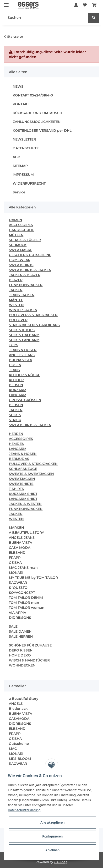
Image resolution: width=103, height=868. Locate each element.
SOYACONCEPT (22, 593)
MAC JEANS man (23, 568)
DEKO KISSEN (21, 650)
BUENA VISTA (20, 360)
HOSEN (15, 365)
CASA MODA (20, 548)
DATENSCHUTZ (26, 148)
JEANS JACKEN (22, 295)
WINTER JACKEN (23, 310)
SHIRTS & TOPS (22, 330)
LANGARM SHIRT (23, 499)
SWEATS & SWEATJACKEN (31, 474)
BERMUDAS (19, 459)
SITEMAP (20, 166)
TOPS (14, 345)
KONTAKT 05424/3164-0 (33, 95)
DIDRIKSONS (20, 618)
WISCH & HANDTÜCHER (29, 660)
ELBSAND (17, 553)
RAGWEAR (18, 583)
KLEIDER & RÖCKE (24, 375)
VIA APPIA (17, 613)
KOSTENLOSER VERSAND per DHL (42, 131)
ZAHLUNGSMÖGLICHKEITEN (37, 122)
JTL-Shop (61, 862)
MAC (13, 749)
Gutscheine (19, 744)
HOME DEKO (20, 655)
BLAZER (16, 280)
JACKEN (16, 290)
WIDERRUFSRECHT (29, 183)
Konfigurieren (52, 836)
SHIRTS (15, 415)
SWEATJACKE (21, 250)
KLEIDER (16, 380)
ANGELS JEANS (22, 355)
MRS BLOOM (20, 759)
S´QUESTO (18, 588)
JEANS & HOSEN (23, 350)
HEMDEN (17, 444)
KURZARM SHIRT (23, 494)
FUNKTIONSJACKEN (26, 285)
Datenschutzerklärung (24, 810)
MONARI (16, 573)
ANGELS (16, 704)
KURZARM (18, 390)
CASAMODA (19, 719)
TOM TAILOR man (24, 603)
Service (19, 192)
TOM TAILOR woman (27, 608)
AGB (16, 157)
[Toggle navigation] (6, 3)
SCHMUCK (18, 245)
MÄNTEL (16, 300)
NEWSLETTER (24, 139)
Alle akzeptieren (52, 823)
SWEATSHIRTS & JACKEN (30, 270)
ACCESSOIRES (21, 225)
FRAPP (15, 558)
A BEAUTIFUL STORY (26, 533)
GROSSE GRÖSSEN (25, 400)
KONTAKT (21, 104)
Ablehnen (52, 850)
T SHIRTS (16, 489)
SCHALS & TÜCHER (25, 240)
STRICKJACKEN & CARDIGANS (34, 325)
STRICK (15, 420)
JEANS (14, 370)
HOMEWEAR (20, 260)
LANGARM (18, 395)
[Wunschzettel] (85, 5)
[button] (76, 5)
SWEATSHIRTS (21, 265)
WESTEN (16, 305)
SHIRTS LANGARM (24, 340)
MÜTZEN (16, 235)
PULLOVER (18, 320)
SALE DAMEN (20, 631)
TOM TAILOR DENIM (26, 598)
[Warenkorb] (94, 5)
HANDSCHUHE (21, 230)
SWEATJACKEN (22, 479)
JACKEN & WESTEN (25, 504)
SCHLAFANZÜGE (23, 469)
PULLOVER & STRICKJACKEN (33, 315)
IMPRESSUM (23, 175)
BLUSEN (16, 385)
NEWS (18, 86)
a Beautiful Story (24, 699)
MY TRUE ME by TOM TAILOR (33, 578)
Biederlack (18, 709)
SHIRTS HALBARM (24, 335)
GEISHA (15, 563)
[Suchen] (46, 18)
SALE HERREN (21, 636)
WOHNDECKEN (22, 665)
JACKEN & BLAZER (25, 275)
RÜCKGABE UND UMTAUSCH (37, 113)
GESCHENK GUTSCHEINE (30, 255)
